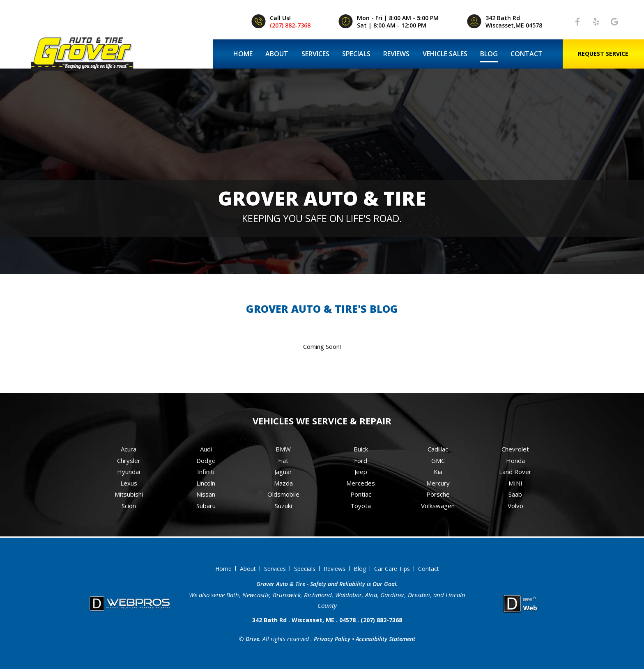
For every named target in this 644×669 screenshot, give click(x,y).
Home (243, 54)
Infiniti (206, 472)
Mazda (283, 483)
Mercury (438, 483)
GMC (438, 461)
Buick (361, 449)
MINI (515, 483)
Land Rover (515, 472)
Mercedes (361, 483)
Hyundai (129, 472)
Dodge (206, 461)
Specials (356, 54)
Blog (489, 54)
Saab (515, 494)
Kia (438, 472)
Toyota (361, 506)
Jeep (361, 472)
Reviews (396, 54)
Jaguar (283, 472)
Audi (206, 449)
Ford (361, 461)
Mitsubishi (129, 494)
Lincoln (206, 483)
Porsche (438, 494)
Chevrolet (515, 449)
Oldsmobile (283, 494)
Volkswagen (438, 506)
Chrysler (129, 461)
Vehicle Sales (445, 54)
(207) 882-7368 (290, 25)
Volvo (515, 506)
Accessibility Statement (385, 639)
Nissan (206, 494)
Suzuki (283, 506)
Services (315, 54)
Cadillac (438, 449)
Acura (129, 449)
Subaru (206, 506)
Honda (515, 461)
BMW (283, 449)
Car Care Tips (392, 569)
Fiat (283, 461)
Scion (129, 506)
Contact (527, 54)
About (277, 54)
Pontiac (361, 494)
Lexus (129, 483)
